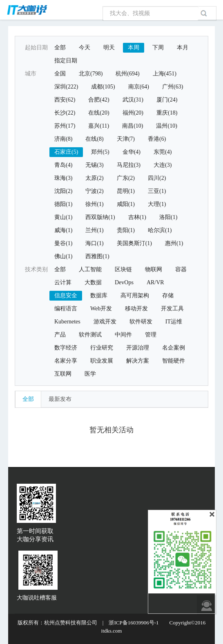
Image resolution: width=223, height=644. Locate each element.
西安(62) (65, 100)
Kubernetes (67, 322)
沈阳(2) (63, 191)
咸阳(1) (126, 204)
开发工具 (172, 309)
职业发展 (102, 361)
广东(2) (126, 178)
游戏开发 (105, 322)
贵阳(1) (126, 230)
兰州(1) (94, 230)
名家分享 (66, 361)
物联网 (154, 269)
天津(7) (126, 139)
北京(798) (91, 74)
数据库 (99, 295)
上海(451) (165, 74)
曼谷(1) (63, 243)
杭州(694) (127, 74)
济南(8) (63, 139)
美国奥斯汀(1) (134, 243)
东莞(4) (163, 152)
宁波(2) (94, 191)
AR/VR (155, 282)
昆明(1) (126, 191)
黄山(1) (63, 217)
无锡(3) (94, 165)
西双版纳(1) (100, 217)
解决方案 (138, 361)
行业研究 (102, 348)
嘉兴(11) (99, 126)
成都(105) (103, 87)
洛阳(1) (168, 217)
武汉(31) (133, 100)
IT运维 (174, 322)
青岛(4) (63, 165)
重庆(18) (167, 113)
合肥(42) (99, 100)
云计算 (63, 282)
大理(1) (157, 204)
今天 (85, 48)
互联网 (63, 374)
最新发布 (60, 399)
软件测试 (90, 335)
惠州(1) (174, 243)
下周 (158, 48)
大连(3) (163, 165)
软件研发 (141, 322)
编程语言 (66, 309)
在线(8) (94, 139)
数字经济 (66, 348)
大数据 (93, 282)
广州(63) (173, 87)
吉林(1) (137, 217)
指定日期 (66, 61)
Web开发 (101, 309)
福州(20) (133, 113)
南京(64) (139, 87)
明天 (109, 48)
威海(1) (63, 230)
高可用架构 (135, 295)
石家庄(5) (66, 152)
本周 (134, 48)
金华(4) (132, 152)
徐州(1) (94, 204)
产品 (60, 335)
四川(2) (157, 178)
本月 (183, 48)
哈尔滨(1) (160, 230)
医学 (90, 374)
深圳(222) (66, 87)
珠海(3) (63, 178)
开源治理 (138, 348)
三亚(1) (157, 191)
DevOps (124, 282)
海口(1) (94, 243)
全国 (60, 74)
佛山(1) (63, 256)
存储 (168, 295)
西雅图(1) (97, 256)
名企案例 (174, 348)
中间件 (123, 335)
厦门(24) (167, 100)
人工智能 (90, 269)
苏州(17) (65, 126)
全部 (60, 48)
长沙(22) (65, 113)
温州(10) (166, 126)
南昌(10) (133, 126)
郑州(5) (100, 152)
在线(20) (99, 113)
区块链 (123, 269)
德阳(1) (63, 204)
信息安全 (66, 295)
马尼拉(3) (129, 165)
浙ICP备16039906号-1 (134, 623)
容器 (181, 269)
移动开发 (136, 309)
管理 (151, 335)
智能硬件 (174, 361)
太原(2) (94, 178)
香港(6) (157, 139)
